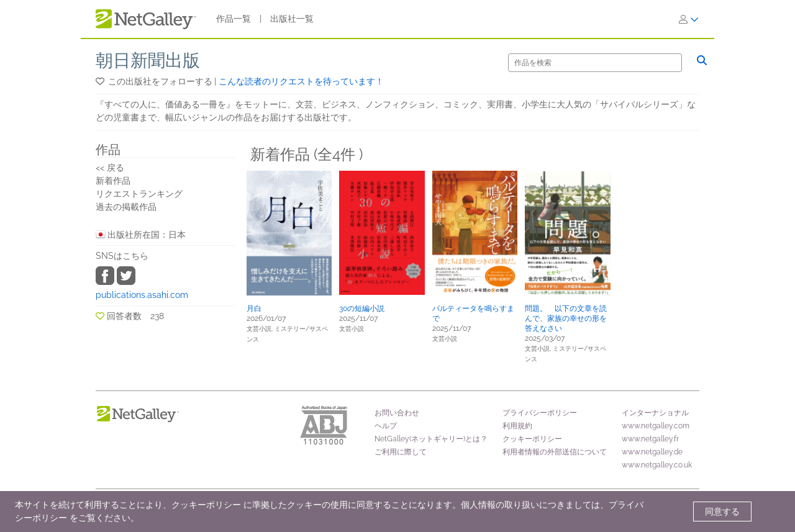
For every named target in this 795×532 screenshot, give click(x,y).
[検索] (595, 63)
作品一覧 (234, 19)
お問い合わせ (397, 413)
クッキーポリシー (532, 439)
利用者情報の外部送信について (555, 452)
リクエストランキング (139, 194)
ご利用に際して (401, 452)
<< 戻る (110, 168)
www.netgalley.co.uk (657, 465)
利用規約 (517, 426)
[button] (101, 81)
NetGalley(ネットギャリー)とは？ (431, 439)
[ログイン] (689, 19)
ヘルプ (386, 426)
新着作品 (113, 181)
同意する (722, 512)
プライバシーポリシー (540, 413)
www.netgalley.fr (650, 439)
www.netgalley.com (656, 426)
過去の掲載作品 (126, 207)
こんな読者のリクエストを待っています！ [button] (301, 81)
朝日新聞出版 (148, 61)
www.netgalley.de (652, 452)
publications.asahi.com (142, 295)
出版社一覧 (292, 19)
